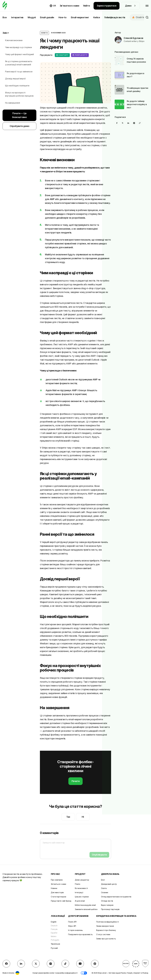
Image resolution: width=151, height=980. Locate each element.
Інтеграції (79, 892)
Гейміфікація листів (115, 17)
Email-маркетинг (80, 17)
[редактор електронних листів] (5, 6)
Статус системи (103, 934)
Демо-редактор (82, 880)
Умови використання (105, 926)
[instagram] (51, 964)
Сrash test (139, 17)
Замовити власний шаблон (86, 909)
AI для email (80, 901)
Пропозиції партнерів (110, 909)
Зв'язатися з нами (69, 6)
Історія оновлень (75, 930)
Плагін (77, 884)
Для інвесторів (57, 892)
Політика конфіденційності (107, 922)
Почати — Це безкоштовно (19, 115)
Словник (105, 892)
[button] (84, 973)
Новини (54, 888)
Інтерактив (17, 17)
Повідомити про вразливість (80, 934)
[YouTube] (80, 964)
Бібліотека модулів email (85, 905)
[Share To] (140, 123)
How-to (62, 17)
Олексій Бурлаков (133, 38)
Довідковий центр (109, 884)
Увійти (86, 6)
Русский (54, 948)
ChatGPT (62, 55)
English (54, 922)
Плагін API (72, 922)
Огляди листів (107, 901)
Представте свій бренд (61, 901)
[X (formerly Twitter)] (123, 123)
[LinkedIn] (128, 123)
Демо (130, 6)
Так (68, 817)
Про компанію (57, 880)
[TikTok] (65, 964)
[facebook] (117, 123)
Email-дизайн (47, 17)
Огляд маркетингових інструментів (116, 897)
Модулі (32, 17)
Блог (103, 880)
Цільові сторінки (82, 897)
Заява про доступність (106, 939)
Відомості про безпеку (106, 930)
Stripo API (72, 926)
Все (5, 17)
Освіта (104, 888)
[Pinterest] (134, 123)
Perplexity (80, 55)
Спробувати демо (20, 126)
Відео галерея (107, 905)
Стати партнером (58, 897)
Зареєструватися (107, 6)
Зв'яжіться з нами (58, 884)
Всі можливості (81, 888)
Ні (83, 817)
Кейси (97, 17)
